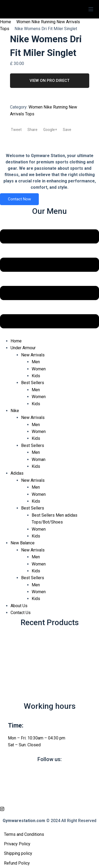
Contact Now (19, 199)
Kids (36, 376)
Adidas (17, 473)
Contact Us (21, 613)
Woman (39, 459)
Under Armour (23, 348)
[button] (49, 280)
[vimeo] (49, 796)
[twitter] (49, 784)
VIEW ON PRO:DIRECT (49, 81)
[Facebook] (49, 772)
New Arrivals (33, 355)
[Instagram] (49, 809)
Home (6, 22)
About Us (19, 606)
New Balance (23, 543)
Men (36, 362)
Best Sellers (33, 383)
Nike (15, 411)
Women (39, 369)
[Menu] (91, 9)
